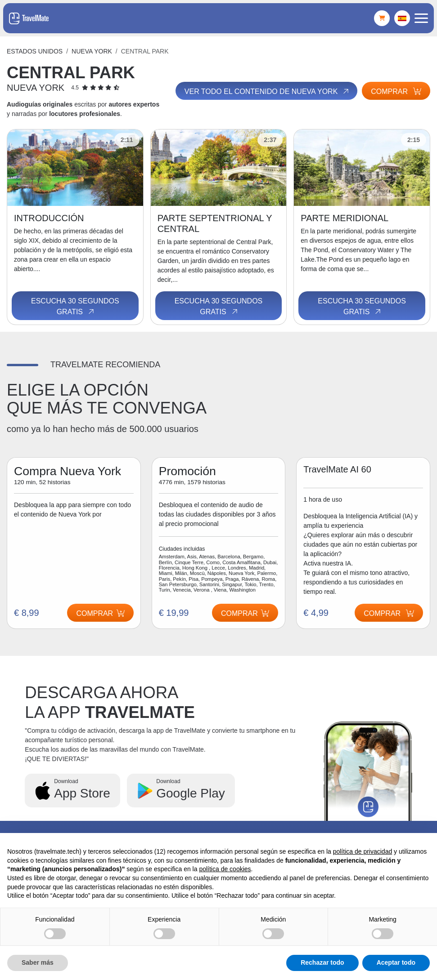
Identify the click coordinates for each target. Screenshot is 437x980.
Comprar (396, 91)
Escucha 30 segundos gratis (75, 307)
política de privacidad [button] (363, 851)
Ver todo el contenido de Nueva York (267, 91)
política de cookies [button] (225, 869)
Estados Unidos (35, 51)
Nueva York (92, 51)
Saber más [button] (38, 962)
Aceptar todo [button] (396, 962)
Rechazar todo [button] (322, 962)
